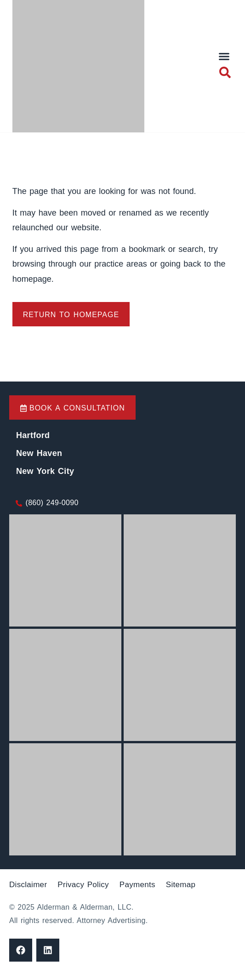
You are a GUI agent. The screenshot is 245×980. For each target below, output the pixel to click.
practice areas (122, 264)
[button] (224, 57)
